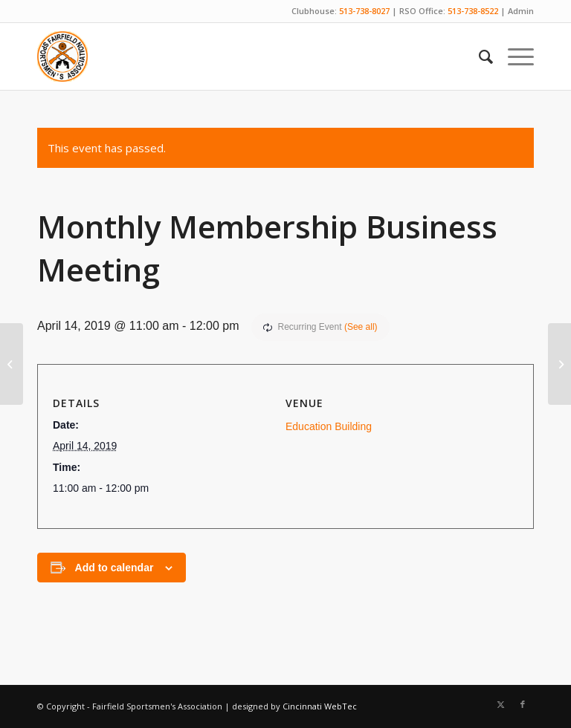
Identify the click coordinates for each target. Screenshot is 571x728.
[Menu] (513, 56)
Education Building (329, 426)
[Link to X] (500, 704)
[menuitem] (478, 56)
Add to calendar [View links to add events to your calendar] (114, 568)
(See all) (361, 327)
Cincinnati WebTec (320, 706)
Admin (521, 11)
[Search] (478, 56)
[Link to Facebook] (523, 704)
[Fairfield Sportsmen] (62, 56)
